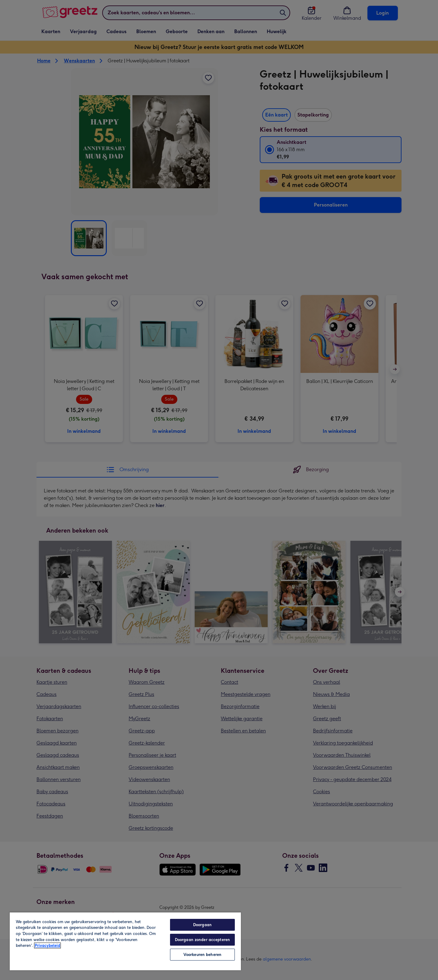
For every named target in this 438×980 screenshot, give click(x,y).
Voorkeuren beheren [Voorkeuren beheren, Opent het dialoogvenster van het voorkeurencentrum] (202, 955)
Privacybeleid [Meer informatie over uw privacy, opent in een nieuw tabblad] (47, 945)
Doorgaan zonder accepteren (202, 940)
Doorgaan (202, 925)
